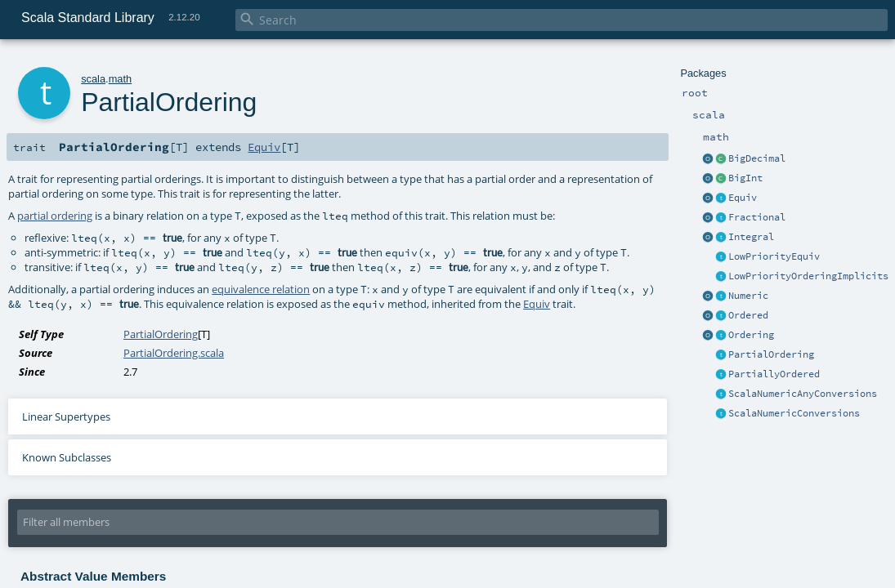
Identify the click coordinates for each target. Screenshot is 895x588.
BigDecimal (757, 158)
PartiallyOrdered (774, 374)
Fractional (757, 217)
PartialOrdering (771, 354)
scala (93, 79)
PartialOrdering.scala (174, 353)
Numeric (748, 296)
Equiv (743, 198)
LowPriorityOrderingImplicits (808, 276)
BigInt (745, 178)
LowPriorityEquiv (774, 256)
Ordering (751, 335)
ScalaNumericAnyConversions (803, 394)
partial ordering (55, 216)
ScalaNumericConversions (794, 413)
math (120, 79)
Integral (751, 237)
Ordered (748, 315)
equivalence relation (261, 289)
